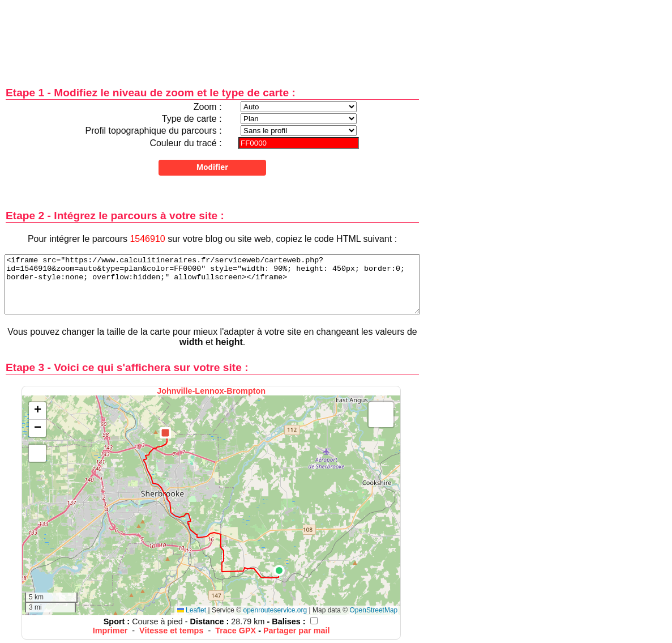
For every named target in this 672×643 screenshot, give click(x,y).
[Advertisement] (212, 35)
